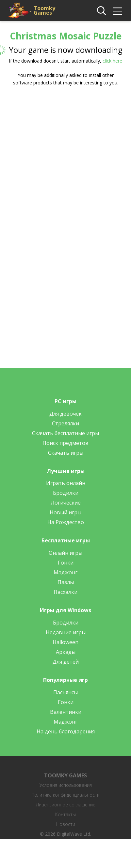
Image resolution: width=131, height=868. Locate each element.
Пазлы (66, 582)
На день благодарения (66, 731)
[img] (117, 11)
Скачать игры (66, 453)
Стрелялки (65, 423)
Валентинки (66, 712)
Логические (66, 503)
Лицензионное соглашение (66, 805)
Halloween (65, 642)
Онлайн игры (65, 553)
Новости (66, 824)
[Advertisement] (61, 158)
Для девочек (65, 414)
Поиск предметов (65, 443)
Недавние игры (66, 632)
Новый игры (65, 512)
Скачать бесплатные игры (65, 433)
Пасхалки (65, 592)
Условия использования (66, 785)
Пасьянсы (65, 692)
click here (112, 61)
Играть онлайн (66, 483)
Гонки (66, 563)
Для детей (66, 662)
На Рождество (66, 522)
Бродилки (66, 493)
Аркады (66, 652)
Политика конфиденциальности (65, 795)
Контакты (65, 814)
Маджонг (65, 572)
